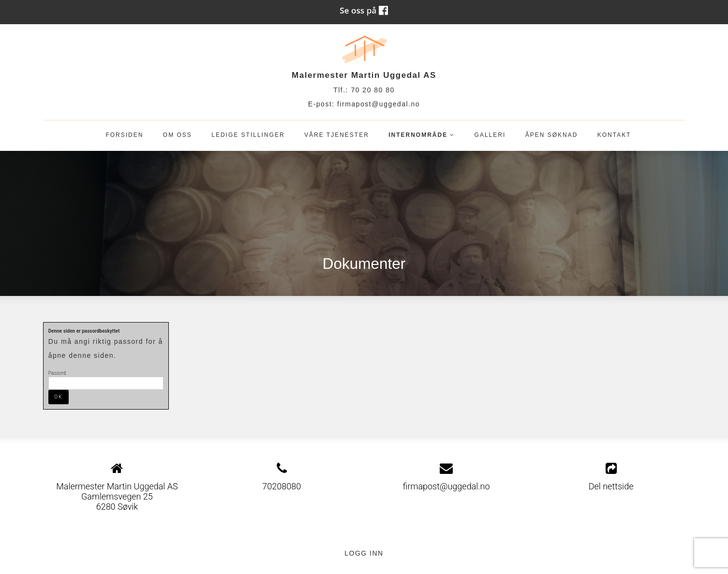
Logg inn (364, 553)
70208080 (282, 486)
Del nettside (611, 477)
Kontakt (614, 135)
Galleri (490, 135)
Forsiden (124, 135)
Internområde (422, 137)
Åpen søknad (552, 135)
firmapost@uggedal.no (379, 104)
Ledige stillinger (248, 135)
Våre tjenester (337, 135)
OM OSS (178, 135)
